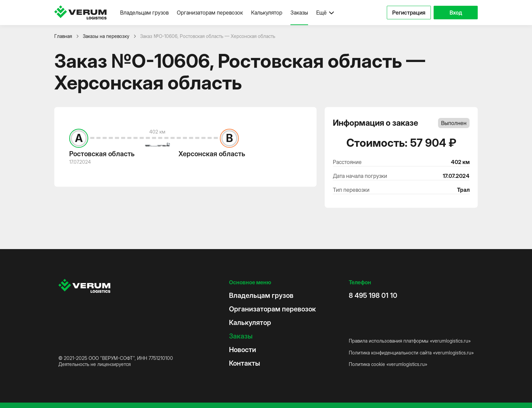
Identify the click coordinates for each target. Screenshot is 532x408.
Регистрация (409, 13)
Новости (243, 350)
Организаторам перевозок (210, 13)
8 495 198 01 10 (373, 295)
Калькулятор (267, 13)
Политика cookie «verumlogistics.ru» (388, 364)
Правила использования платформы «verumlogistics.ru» (410, 341)
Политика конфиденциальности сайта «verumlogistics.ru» (411, 353)
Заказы (299, 13)
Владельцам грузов (144, 13)
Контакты (244, 363)
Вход (456, 13)
